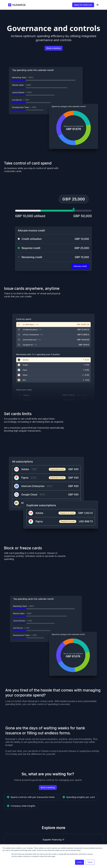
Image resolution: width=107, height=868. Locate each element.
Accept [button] (79, 862)
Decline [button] (90, 862)
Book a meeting (54, 48)
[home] (17, 5)
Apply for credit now (83, 5)
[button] (98, 5)
